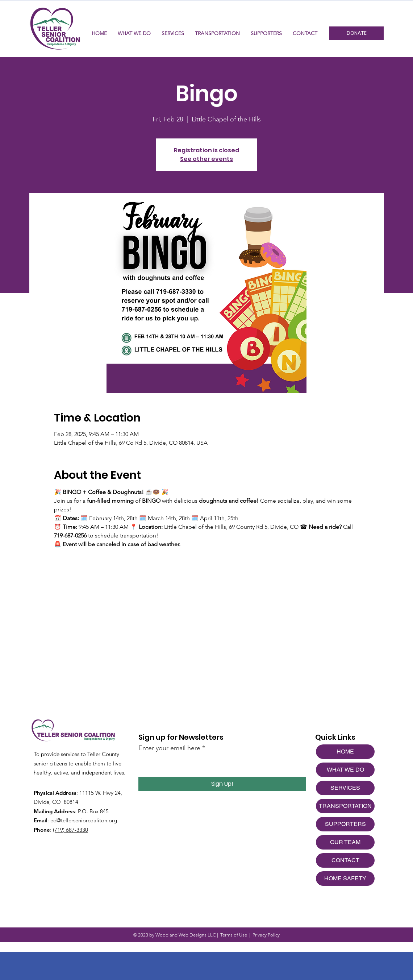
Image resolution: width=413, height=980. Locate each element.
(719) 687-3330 (70, 830)
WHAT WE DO (345, 770)
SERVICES (345, 788)
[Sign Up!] (222, 784)
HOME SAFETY (345, 878)
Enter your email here (169, 748)
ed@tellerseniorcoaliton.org (84, 820)
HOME (345, 751)
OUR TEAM (345, 842)
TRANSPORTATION (345, 806)
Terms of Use (234, 935)
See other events (206, 159)
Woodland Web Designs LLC (186, 935)
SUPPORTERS (345, 824)
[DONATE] (356, 33)
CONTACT (345, 860)
